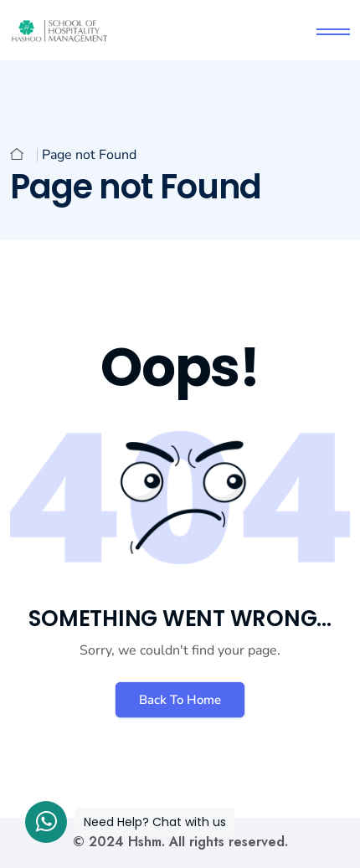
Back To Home (180, 700)
